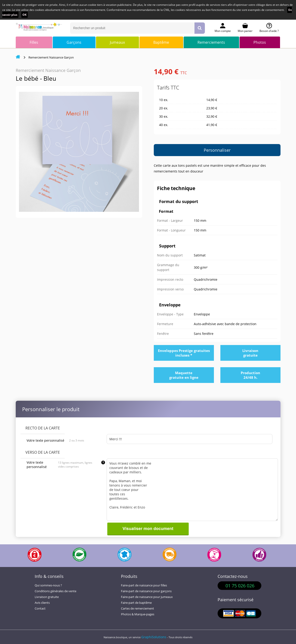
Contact (40, 609)
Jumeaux (117, 42)
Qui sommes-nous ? (48, 585)
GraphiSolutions (154, 637)
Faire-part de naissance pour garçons (146, 591)
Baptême (161, 42)
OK (25, 15)
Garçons (74, 42)
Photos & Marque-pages (138, 614)
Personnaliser (217, 150)
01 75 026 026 (240, 586)
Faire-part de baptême (136, 603)
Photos (260, 42)
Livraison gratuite (47, 597)
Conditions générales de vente (55, 591)
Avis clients (42, 603)
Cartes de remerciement (137, 609)
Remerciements (211, 42)
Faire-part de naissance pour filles (144, 585)
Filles (34, 42)
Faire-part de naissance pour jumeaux (147, 597)
